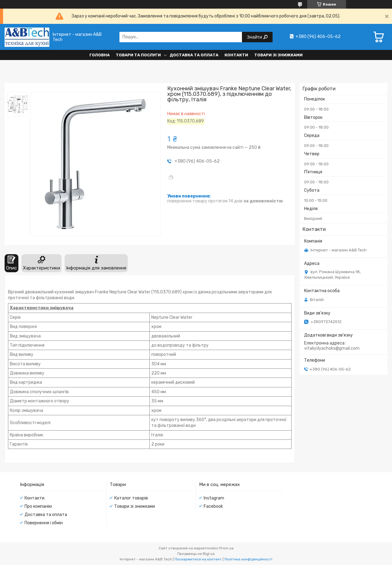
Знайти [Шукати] (255, 37)
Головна (100, 55)
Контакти (236, 55)
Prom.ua (226, 548)
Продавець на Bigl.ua (196, 554)
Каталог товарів (131, 498)
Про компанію (38, 506)
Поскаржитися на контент (198, 559)
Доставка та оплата (194, 55)
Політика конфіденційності (248, 559)
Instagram (214, 498)
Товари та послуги (138, 55)
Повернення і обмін (44, 523)
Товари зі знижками (278, 55)
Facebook (213, 506)
